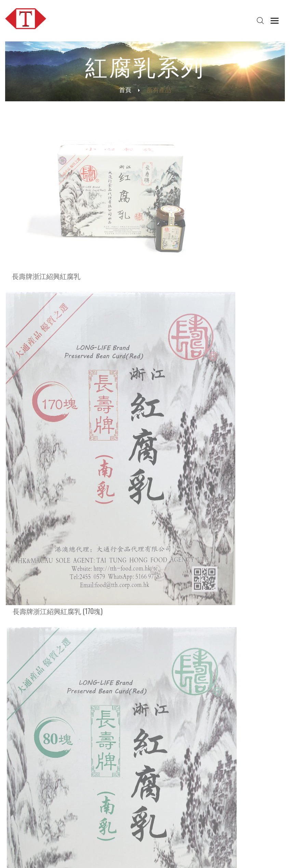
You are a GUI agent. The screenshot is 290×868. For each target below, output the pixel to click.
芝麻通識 (74, 820)
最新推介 (15, 800)
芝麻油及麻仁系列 (35, 488)
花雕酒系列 (26, 515)
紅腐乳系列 (26, 501)
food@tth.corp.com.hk (38, 719)
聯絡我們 (133, 800)
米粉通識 (74, 807)
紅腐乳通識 (76, 827)
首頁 (125, 89)
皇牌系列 (23, 460)
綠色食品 (74, 813)
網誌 (187, 755)
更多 (12, 660)
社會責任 (74, 769)
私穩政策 (235, 857)
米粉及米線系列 (32, 474)
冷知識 (71, 800)
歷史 (69, 762)
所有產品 (23, 529)
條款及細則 (209, 857)
